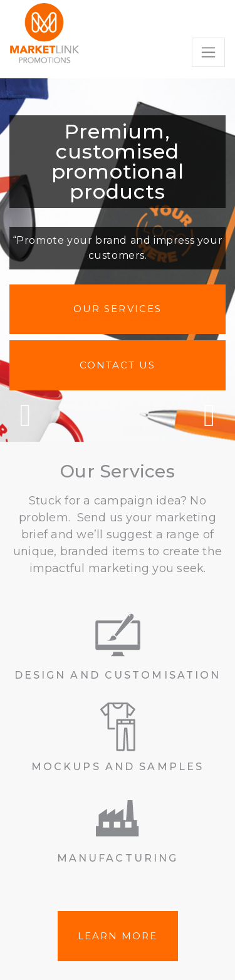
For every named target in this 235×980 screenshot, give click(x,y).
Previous (26, 415)
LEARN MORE (118, 936)
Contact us (118, 365)
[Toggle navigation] (208, 52)
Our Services (118, 309)
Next (209, 415)
